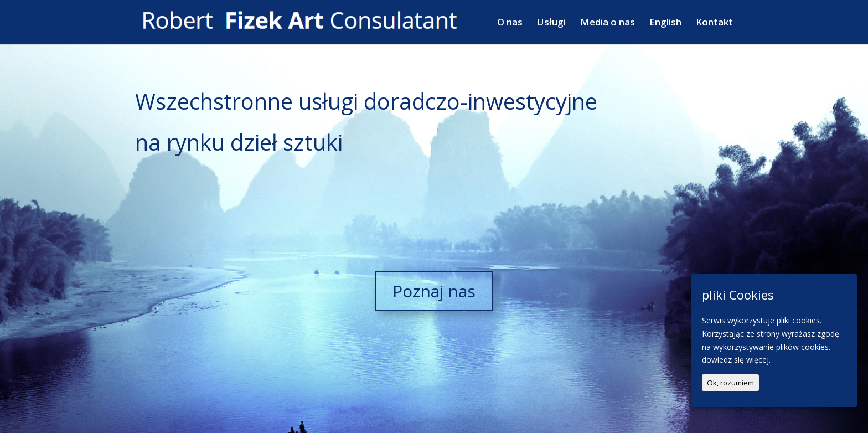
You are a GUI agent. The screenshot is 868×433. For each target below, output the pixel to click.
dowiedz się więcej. (736, 360)
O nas (510, 23)
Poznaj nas (434, 291)
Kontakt (714, 23)
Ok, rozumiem (730, 383)
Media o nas (608, 23)
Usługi (551, 23)
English (665, 23)
